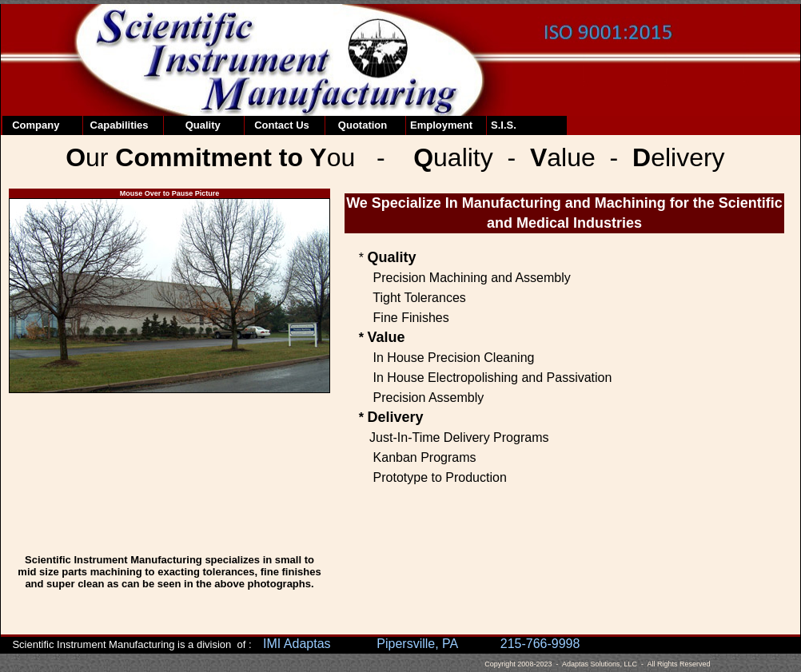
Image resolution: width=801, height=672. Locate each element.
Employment (441, 125)
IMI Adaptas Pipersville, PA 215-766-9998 (421, 644)
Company (33, 125)
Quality (194, 125)
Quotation (358, 125)
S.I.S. (504, 125)
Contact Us (279, 125)
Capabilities (118, 125)
